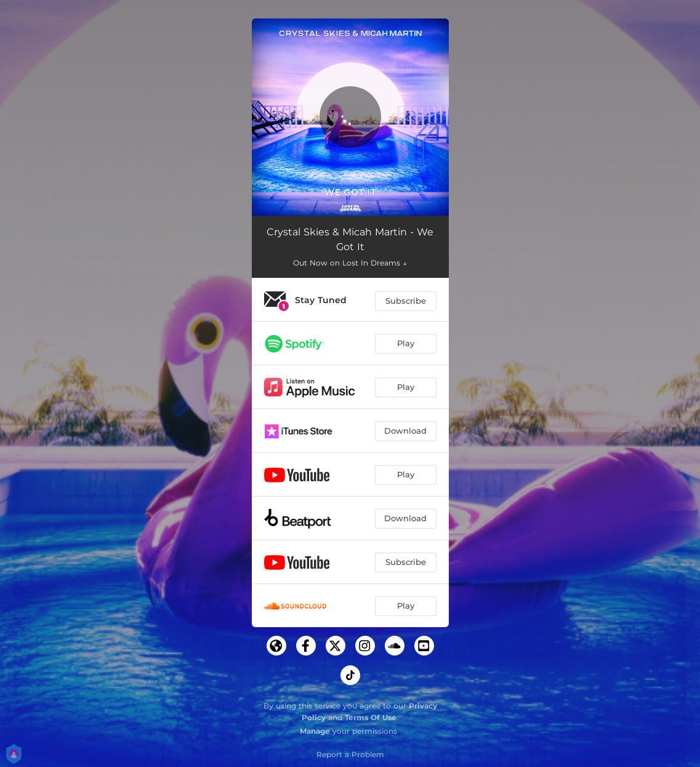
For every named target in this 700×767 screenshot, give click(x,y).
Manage (315, 731)
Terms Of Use (371, 717)
